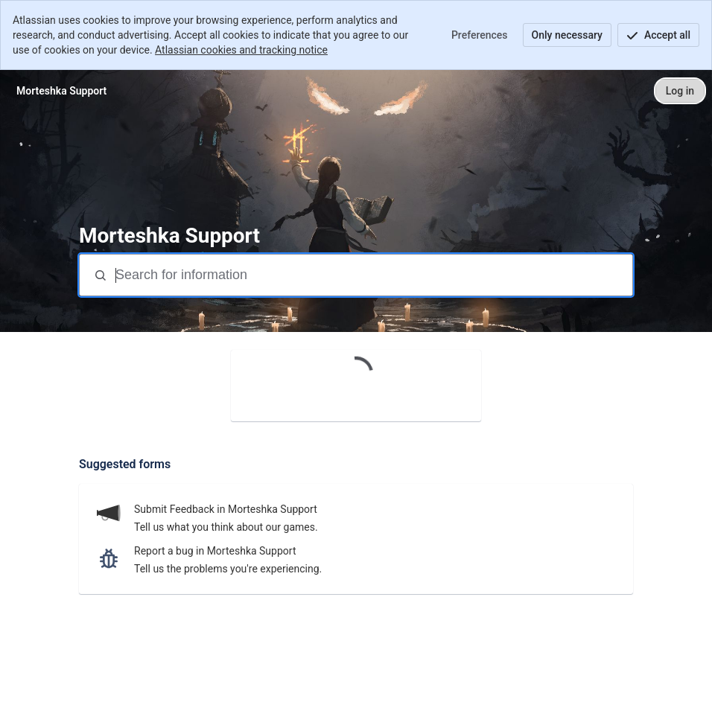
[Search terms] (372, 275)
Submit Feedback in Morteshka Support (226, 509)
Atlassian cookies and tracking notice (241, 50)
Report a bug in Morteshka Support (215, 551)
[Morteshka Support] (61, 91)
